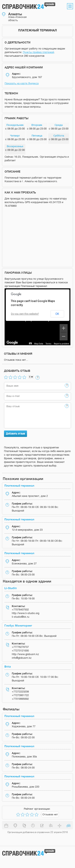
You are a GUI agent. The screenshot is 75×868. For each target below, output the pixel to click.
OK (57, 314)
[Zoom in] (64, 328)
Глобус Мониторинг (18, 625)
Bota (8, 666)
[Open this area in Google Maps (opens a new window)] (12, 343)
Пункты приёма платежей (38, 52)
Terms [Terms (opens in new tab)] (48, 344)
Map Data (39, 344)
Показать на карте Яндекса (22, 83)
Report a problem (61, 344)
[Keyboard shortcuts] (30, 343)
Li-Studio (11, 588)
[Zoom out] (64, 336)
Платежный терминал (19, 485)
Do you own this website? (25, 314)
